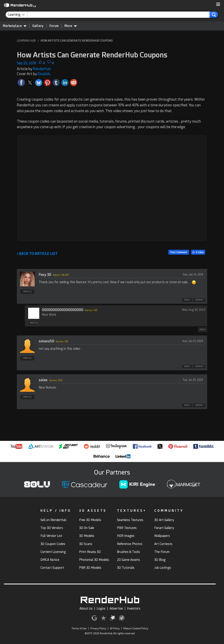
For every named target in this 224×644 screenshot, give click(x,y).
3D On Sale (87, 528)
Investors (134, 608)
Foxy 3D (45, 275)
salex (43, 380)
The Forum (162, 552)
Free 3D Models (90, 520)
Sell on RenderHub (53, 520)
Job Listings (163, 568)
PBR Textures (127, 528)
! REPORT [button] (199, 300)
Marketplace (15, 26)
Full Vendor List (51, 536)
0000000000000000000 (63, 310)
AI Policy (115, 629)
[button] (218, 5)
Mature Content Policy (136, 629)
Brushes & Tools (128, 552)
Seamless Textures (130, 520)
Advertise (116, 608)
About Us (86, 608)
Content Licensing (53, 552)
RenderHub (42, 69)
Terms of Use (79, 629)
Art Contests (163, 544)
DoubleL (44, 74)
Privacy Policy (98, 629)
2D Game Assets (128, 560)
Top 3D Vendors (52, 528)
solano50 (46, 341)
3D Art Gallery (164, 520)
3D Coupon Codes (53, 544)
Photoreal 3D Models (94, 560)
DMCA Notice (50, 560)
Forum (54, 26)
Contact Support (52, 568)
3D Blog (160, 560)
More (71, 26)
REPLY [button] (187, 300)
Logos (101, 608)
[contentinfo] (18, 15)
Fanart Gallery (164, 528)
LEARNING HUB (26, 41)
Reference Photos (130, 544)
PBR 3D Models (90, 568)
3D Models (87, 536)
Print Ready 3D (90, 552)
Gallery (38, 26)
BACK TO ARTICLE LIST (37, 254)
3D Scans (86, 544)
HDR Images (126, 536)
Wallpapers (162, 536)
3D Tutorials (126, 568)
